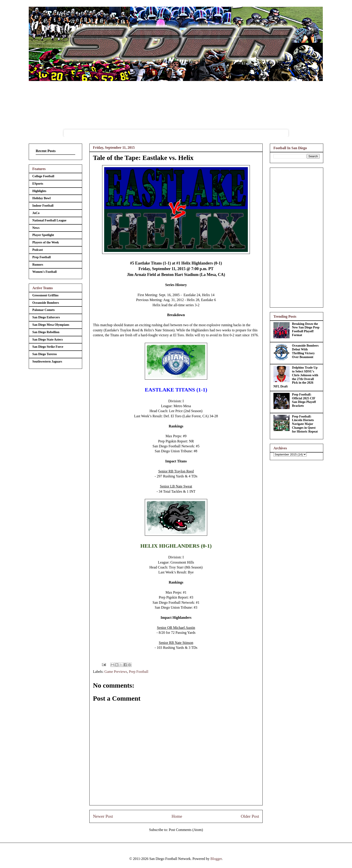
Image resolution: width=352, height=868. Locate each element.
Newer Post (103, 816)
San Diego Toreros (45, 354)
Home (177, 816)
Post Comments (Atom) (186, 830)
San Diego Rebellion (46, 332)
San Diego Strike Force (48, 347)
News (36, 228)
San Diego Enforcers (46, 317)
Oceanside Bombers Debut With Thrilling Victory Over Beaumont (305, 351)
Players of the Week (46, 242)
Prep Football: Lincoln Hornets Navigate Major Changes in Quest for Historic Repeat (305, 424)
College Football (43, 176)
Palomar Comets (44, 310)
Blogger (216, 859)
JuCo (36, 213)
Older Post (250, 816)
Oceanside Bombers (46, 303)
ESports (38, 184)
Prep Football (139, 672)
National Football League (49, 220)
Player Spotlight (43, 235)
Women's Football (45, 272)
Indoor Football (43, 206)
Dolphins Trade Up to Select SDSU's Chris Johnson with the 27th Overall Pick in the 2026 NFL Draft (296, 377)
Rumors (38, 265)
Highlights (39, 191)
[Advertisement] (297, 237)
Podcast (38, 250)
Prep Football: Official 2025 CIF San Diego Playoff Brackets (304, 400)
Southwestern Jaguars (47, 362)
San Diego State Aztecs (48, 340)
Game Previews (116, 672)
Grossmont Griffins (45, 295)
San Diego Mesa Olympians (51, 325)
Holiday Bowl (41, 198)
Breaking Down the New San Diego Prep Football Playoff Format (306, 329)
